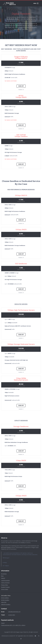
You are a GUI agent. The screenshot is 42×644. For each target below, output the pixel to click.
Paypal (3, 623)
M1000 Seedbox (5, 600)
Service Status (5, 589)
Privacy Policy (5, 585)
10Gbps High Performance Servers (21, 310)
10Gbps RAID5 (21, 230)
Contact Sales (12, 615)
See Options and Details (11, 81)
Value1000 (4, 602)
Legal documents (5, 580)
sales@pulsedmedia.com (14, 612)
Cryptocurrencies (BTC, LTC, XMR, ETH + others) (13, 625)
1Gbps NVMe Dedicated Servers (21, 379)
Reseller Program (5, 587)
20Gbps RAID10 (21, 195)
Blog (2, 576)
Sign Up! (21, 86)
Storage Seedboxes (21, 426)
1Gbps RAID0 (21, 460)
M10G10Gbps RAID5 (21, 96)
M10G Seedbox (5, 598)
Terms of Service (5, 583)
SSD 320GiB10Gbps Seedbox (21, 136)
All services (4, 574)
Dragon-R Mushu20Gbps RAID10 (21, 57)
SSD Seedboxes (21, 264)
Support (3, 578)
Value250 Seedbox (6, 604)
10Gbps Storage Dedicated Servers (21, 344)
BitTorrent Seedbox (6, 547)
